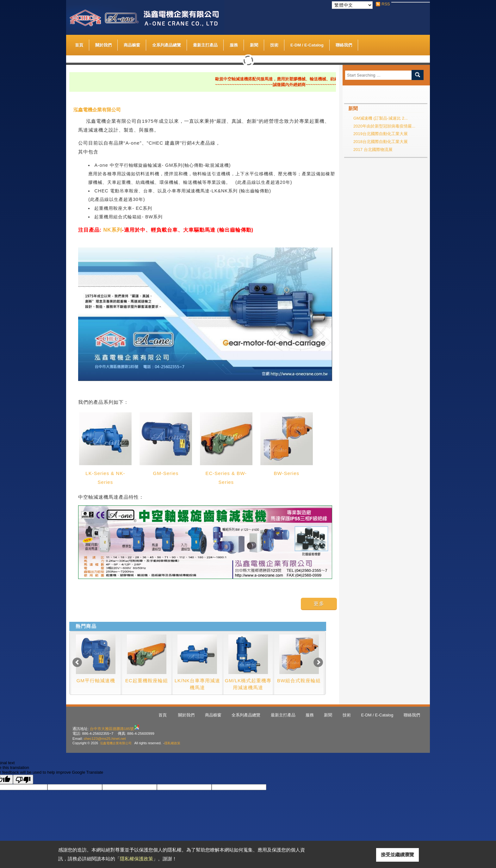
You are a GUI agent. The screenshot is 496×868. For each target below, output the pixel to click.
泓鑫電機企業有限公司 (116, 743)
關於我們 (103, 44)
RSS (384, 4)
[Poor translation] (23, 779)
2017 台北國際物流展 (373, 150)
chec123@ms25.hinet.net (105, 738)
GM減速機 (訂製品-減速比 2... (381, 118)
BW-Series (287, 473)
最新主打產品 (205, 45)
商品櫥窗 (132, 44)
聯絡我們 (344, 45)
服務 (234, 45)
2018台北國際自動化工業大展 (381, 142)
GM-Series (166, 473)
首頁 (79, 45)
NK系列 (112, 230)
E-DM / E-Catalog (307, 44)
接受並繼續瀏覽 (397, 855)
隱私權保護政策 (136, 859)
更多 (319, 604)
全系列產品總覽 (167, 45)
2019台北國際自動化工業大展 (381, 134)
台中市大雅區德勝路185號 (112, 729)
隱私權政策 (172, 743)
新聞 (254, 45)
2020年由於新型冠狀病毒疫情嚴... (384, 126)
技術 (274, 45)
